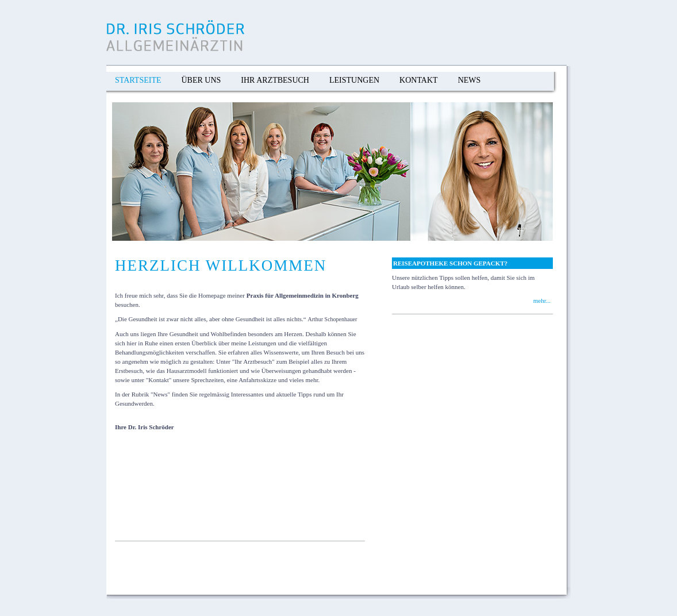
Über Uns (201, 80)
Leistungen (354, 80)
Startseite (138, 80)
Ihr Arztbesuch (275, 80)
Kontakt (419, 80)
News (470, 80)
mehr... (542, 301)
